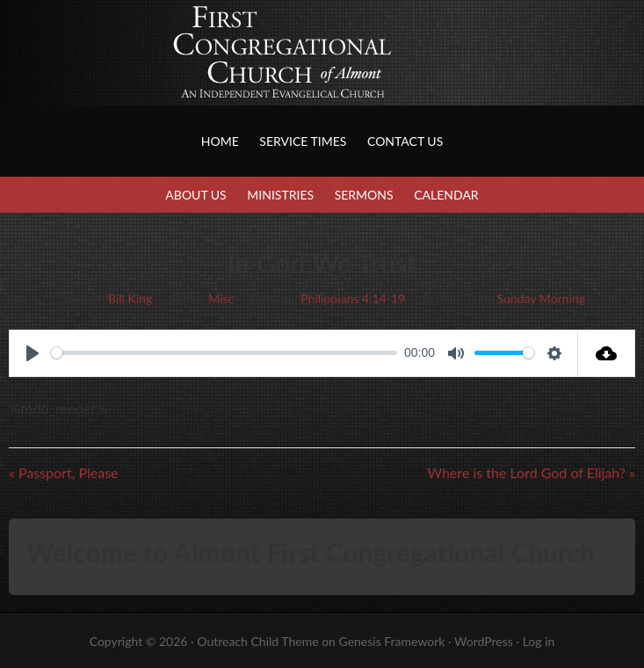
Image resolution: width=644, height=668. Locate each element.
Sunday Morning (541, 298)
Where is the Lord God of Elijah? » (531, 472)
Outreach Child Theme (257, 641)
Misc (221, 298)
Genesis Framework (391, 641)
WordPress (484, 641)
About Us (195, 195)
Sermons (364, 195)
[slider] (224, 353)
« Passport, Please (64, 472)
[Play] (33, 353)
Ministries (280, 195)
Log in (539, 641)
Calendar (446, 195)
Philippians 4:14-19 (353, 298)
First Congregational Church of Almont (176, 70)
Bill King (130, 298)
